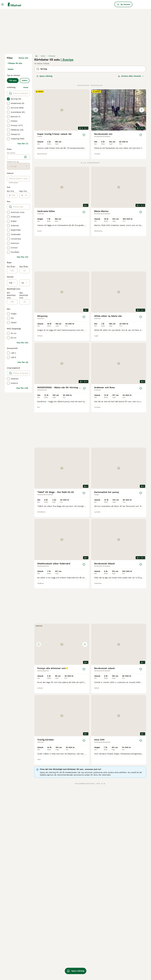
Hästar (11, 69)
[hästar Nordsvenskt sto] (119, 110)
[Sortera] (131, 76)
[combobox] (15, 157)
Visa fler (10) (22, 343)
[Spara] (84, 135)
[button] (119, 110)
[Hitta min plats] (25, 157)
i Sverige (67, 60)
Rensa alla (23, 58)
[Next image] (142, 110)
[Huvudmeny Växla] (2, 4)
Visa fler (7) (23, 144)
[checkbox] (8, 99)
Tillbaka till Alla (15, 63)
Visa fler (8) (23, 362)
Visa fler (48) (22, 388)
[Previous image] (96, 110)
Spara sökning (44, 76)
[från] (14, 195)
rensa (26, 87)
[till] (27, 195)
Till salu (13, 81)
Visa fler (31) (22, 257)
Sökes (25, 81)
